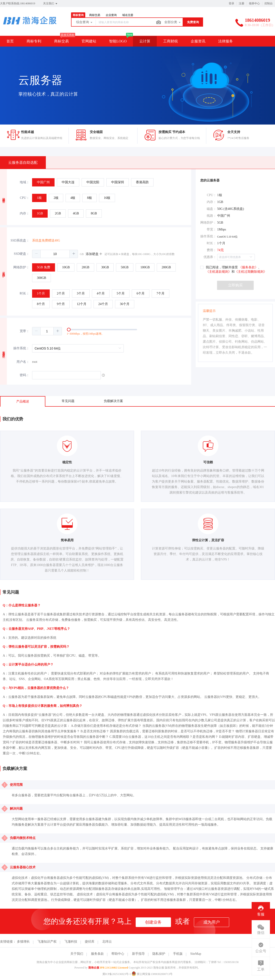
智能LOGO (118, 41)
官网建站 (89, 41)
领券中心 (254, 3)
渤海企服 (94, 968)
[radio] (43, 182)
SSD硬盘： (22, 254)
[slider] (112, 331)
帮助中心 (118, 954)
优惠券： (210, 257)
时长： (25, 293)
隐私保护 (159, 954)
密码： (25, 375)
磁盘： (212, 209)
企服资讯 (198, 41)
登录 (231, 3)
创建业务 (153, 922)
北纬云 (107, 942)
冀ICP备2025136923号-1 (117, 974)
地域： (25, 182)
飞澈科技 (71, 942)
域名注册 (128, 15)
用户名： (23, 362)
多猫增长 (23, 942)
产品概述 (23, 401)
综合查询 (85, 22)
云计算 (145, 41)
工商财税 (170, 41)
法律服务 (225, 41)
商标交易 (95, 15)
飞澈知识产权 (47, 942)
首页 (10, 41)
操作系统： (21, 348)
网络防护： (21, 267)
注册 (242, 3)
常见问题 (68, 401)
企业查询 (111, 15)
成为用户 (212, 922)
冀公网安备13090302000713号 (152, 974)
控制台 (269, 3)
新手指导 (138, 954)
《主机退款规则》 (219, 272)
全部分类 (173, 22)
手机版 (178, 954)
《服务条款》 (248, 267)
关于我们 (77, 954)
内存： (25, 213)
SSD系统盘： (20, 240)
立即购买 (235, 285)
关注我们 (51, 4)
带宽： (212, 229)
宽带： (25, 331)
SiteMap (196, 954)
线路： (212, 216)
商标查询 (78, 15)
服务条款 (97, 954)
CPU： (25, 198)
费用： (212, 250)
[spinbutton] (55, 254)
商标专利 (34, 41)
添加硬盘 (94, 254)
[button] (36, 254)
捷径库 (90, 942)
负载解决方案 (113, 401)
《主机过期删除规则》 (251, 272)
